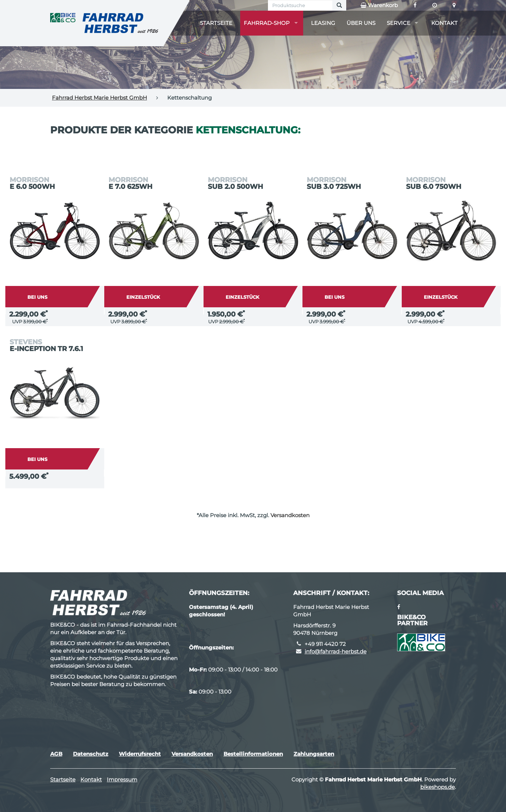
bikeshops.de (438, 787)
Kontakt (444, 23)
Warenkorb (379, 5)
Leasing (323, 23)
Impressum (122, 779)
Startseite (216, 23)
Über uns (361, 23)
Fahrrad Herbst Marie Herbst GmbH (99, 98)
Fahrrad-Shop (267, 23)
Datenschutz (91, 754)
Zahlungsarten (314, 754)
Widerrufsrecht (140, 754)
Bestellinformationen (253, 754)
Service (399, 23)
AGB (56, 754)
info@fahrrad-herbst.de (336, 651)
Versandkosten (290, 515)
